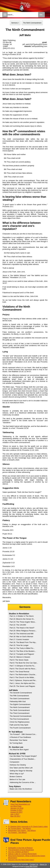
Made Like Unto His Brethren (21, 789)
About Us (43, 864)
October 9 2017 (16, 810)
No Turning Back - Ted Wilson (20, 828)
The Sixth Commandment (20, 699)
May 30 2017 (15, 816)
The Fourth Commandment (20, 728)
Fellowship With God (18, 701)
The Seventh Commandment (21, 693)
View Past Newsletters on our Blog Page (20, 805)
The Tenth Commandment (20, 710)
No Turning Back (16, 743)
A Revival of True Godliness (20, 737)
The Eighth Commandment (20, 704)
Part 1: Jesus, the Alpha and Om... (23, 683)
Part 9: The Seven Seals (19, 660)
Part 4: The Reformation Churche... (23, 675)
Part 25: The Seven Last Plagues (22, 686)
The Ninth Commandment (32, 23)
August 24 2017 (16, 812)
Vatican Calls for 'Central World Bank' (22, 854)
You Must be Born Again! (19, 750)
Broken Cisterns (16, 777)
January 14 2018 (17, 808)
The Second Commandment (21, 716)
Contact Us (34, 864)
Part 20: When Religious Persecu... (23, 631)
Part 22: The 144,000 (18, 625)
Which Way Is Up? (17, 774)
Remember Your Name (19, 740)
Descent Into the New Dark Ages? (21, 860)
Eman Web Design (31, 866)
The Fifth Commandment (19, 696)
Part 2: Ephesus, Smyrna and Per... (23, 680)
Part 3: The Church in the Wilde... (23, 677)
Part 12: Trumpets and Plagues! (22, 654)
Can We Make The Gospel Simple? (23, 756)
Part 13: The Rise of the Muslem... (23, 651)
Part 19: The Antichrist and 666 (22, 634)
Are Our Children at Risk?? (18, 852)
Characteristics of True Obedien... (23, 759)
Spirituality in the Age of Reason (20, 848)
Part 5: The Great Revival (19, 672)
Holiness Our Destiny (18, 765)
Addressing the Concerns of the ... (23, 782)
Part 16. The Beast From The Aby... (23, 642)
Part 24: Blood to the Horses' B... (22, 619)
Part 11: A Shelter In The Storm (22, 616)
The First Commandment (19, 719)
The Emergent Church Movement (21, 850)
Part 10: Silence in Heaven (20, 657)
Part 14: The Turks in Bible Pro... (22, 648)
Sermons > (15, 23)
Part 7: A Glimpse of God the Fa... (23, 666)
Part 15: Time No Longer (19, 645)
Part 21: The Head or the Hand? (22, 628)
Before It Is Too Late (17, 779)
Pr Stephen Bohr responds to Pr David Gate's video (28, 826)
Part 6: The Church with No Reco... (23, 669)
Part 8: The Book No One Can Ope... (24, 663)
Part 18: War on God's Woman (21, 637)
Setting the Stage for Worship (21, 771)
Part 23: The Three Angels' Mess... (23, 622)
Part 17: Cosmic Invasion (19, 639)
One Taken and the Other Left (21, 768)
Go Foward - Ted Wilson (17, 832)
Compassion (15, 762)
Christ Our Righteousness (20, 722)
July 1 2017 (15, 814)
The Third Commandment (20, 713)
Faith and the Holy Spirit (19, 725)
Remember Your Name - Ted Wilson (22, 830)
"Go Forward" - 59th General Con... (23, 734)
